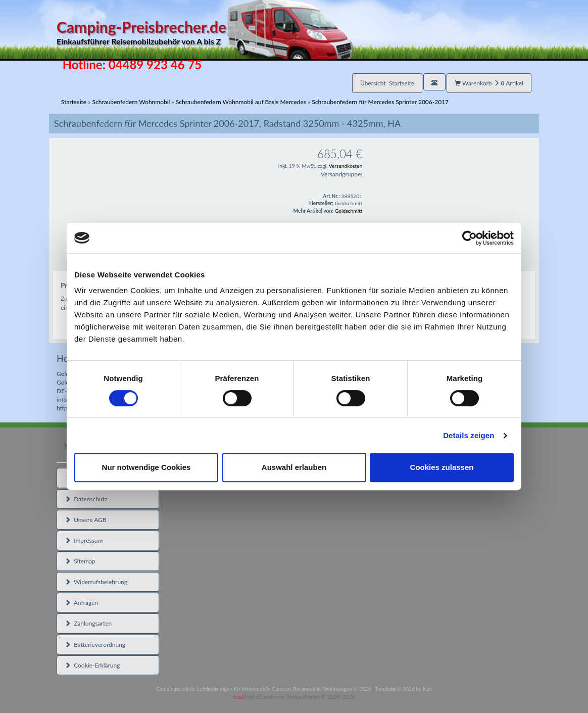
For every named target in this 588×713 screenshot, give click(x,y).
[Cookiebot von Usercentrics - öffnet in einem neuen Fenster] (470, 238)
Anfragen (81, 603)
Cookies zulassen (442, 467)
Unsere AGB (86, 520)
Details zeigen (469, 435)
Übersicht (387, 83)
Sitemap (80, 561)
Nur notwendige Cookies (146, 467)
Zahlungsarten (88, 623)
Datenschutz (86, 499)
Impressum (84, 540)
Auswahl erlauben (294, 467)
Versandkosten (346, 166)
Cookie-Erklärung (92, 665)
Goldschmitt (349, 211)
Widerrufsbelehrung (96, 582)
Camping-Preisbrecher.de (205, 33)
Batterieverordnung (95, 645)
